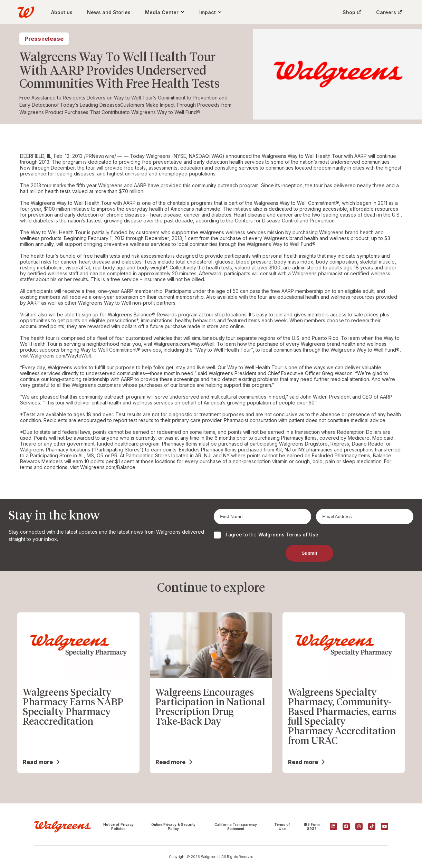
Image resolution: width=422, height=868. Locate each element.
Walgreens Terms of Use (288, 535)
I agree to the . (273, 535)
